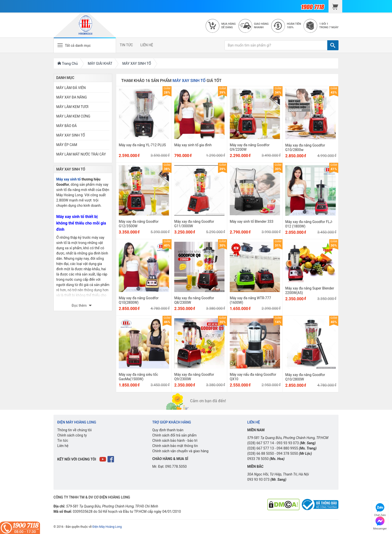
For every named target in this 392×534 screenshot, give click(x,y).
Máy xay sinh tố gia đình (193, 145)
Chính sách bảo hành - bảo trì (175, 440)
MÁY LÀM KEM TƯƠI (72, 107)
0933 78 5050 (258, 459)
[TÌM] (333, 45)
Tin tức (63, 440)
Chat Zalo (380, 509)
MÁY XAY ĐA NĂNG (72, 97)
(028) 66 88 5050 (261, 453)
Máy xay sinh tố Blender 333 (251, 221)
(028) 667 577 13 (261, 448)
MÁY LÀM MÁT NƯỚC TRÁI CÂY (81, 154)
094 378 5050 (287, 453)
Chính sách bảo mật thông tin (175, 446)
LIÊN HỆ (147, 45)
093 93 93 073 (288, 443)
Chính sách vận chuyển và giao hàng (180, 451)
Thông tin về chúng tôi (74, 430)
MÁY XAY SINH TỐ (71, 135)
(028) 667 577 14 (261, 443)
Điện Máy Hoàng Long (107, 527)
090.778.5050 (176, 466)
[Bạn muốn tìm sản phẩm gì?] (276, 45)
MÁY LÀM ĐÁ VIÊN (71, 88)
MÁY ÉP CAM (67, 145)
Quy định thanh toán (168, 430)
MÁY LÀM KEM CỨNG (73, 116)
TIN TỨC (126, 45)
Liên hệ (63, 446)
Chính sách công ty (72, 435)
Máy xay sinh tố (68, 179)
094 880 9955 (287, 448)
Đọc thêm (80, 305)
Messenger (380, 523)
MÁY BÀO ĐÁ (66, 126)
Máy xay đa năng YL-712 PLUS (142, 145)
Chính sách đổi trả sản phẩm (174, 435)
